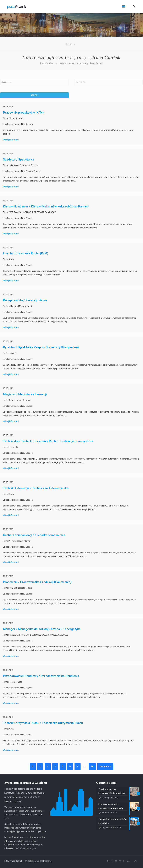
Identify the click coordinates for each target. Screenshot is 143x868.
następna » (105, 766)
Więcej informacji (11, 140)
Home (68, 44)
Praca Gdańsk (47, 63)
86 (92, 766)
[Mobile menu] (124, 7)
